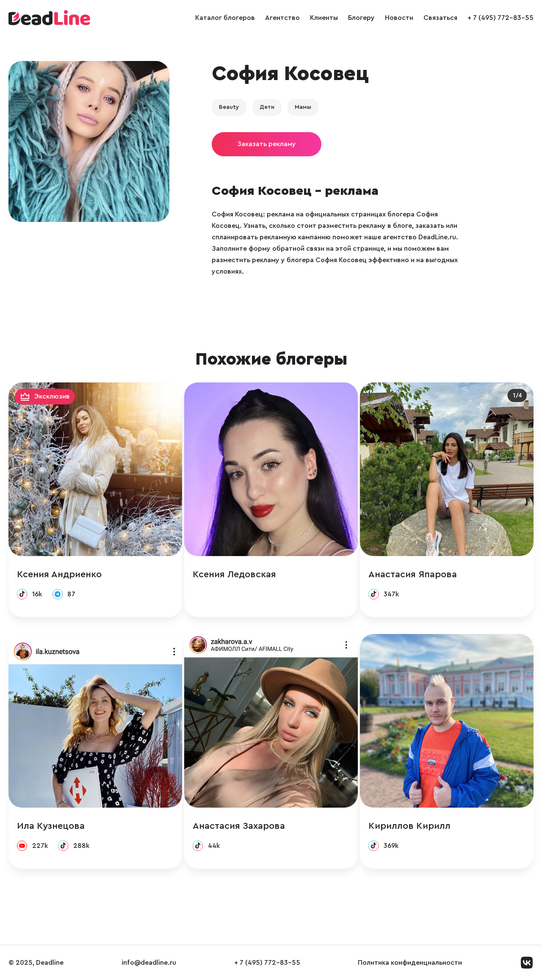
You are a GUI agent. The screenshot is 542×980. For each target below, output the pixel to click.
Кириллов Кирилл (409, 826)
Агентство (282, 18)
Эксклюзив (52, 396)
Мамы (303, 107)
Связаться (440, 18)
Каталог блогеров (225, 18)
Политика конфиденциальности (410, 963)
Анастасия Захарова (239, 826)
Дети (267, 107)
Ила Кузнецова (51, 826)
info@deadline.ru (149, 963)
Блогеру (361, 18)
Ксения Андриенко (59, 574)
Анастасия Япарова (413, 574)
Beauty (229, 107)
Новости (399, 18)
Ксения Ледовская (234, 574)
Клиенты (324, 18)
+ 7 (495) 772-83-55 (501, 18)
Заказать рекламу (267, 144)
